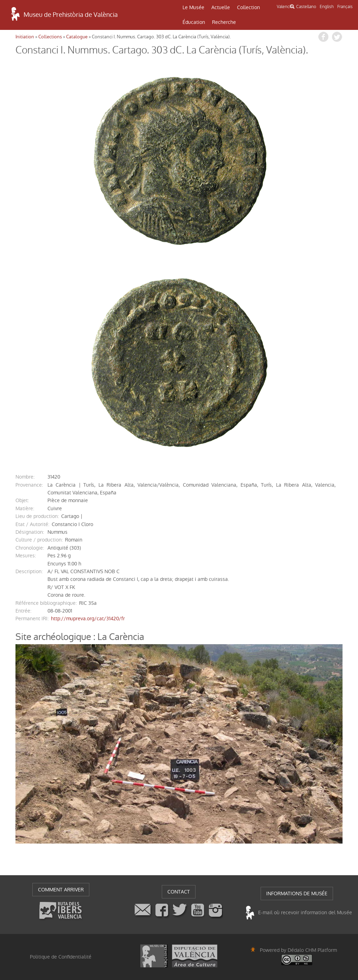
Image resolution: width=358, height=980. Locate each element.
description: (29, 571)
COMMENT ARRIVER (61, 890)
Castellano (306, 7)
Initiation (25, 37)
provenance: (29, 485)
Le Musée (193, 7)
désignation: (30, 532)
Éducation (194, 22)
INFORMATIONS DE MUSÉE (297, 893)
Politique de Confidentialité (61, 957)
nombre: (25, 477)
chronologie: (30, 548)
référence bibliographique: (46, 603)
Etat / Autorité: (32, 524)
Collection (248, 7)
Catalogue (77, 37)
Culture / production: (39, 540)
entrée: (23, 611)
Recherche (224, 22)
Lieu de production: (37, 516)
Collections (50, 37)
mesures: (26, 556)
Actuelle (221, 7)
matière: (25, 508)
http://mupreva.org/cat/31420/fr (88, 619)
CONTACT (179, 892)
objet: (22, 500)
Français (345, 7)
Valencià (285, 7)
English (327, 7)
